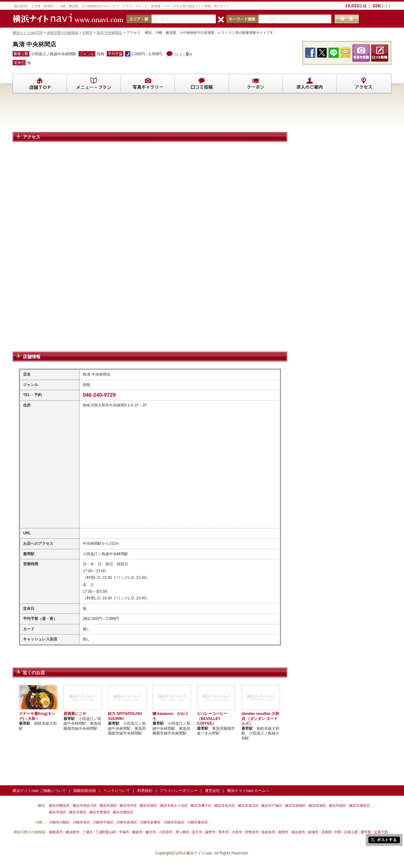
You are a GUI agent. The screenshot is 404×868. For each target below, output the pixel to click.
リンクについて (117, 791)
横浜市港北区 (248, 806)
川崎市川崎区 (59, 822)
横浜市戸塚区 (272, 806)
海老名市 (268, 832)
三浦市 (88, 832)
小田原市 (166, 832)
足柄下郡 (381, 832)
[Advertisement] (150, 115)
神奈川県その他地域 (63, 33)
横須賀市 (73, 832)
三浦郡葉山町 (106, 832)
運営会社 (212, 791)
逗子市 (197, 832)
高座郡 (327, 832)
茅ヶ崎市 (182, 832)
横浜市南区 (149, 806)
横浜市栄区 (58, 812)
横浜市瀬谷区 (359, 806)
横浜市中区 (128, 806)
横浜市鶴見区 (59, 806)
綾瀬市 (313, 832)
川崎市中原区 (103, 822)
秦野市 (210, 832)
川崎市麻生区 (198, 822)
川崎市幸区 (81, 822)
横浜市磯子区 (201, 806)
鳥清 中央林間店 (110, 33)
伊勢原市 (252, 832)
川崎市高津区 (127, 822)
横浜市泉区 (78, 812)
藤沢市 (151, 832)
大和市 (87, 33)
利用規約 (145, 791)
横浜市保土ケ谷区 (174, 806)
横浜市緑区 (338, 806)
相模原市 (56, 832)
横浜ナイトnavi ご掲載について (39, 791)
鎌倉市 (137, 832)
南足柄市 (298, 832)
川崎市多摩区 (150, 822)
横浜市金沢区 (225, 806)
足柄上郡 (351, 832)
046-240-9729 (99, 395)
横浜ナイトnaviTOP (28, 33)
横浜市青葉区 (100, 812)
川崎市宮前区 (174, 822)
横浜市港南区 (295, 806)
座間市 (283, 832)
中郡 (338, 832)
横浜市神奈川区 (85, 806)
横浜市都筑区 (123, 812)
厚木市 (224, 832)
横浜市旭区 (317, 806)
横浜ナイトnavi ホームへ (248, 791)
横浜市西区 (108, 806)
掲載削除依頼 (85, 791)
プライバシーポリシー (179, 791)
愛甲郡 (366, 832)
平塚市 (124, 832)
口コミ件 (184, 55)
